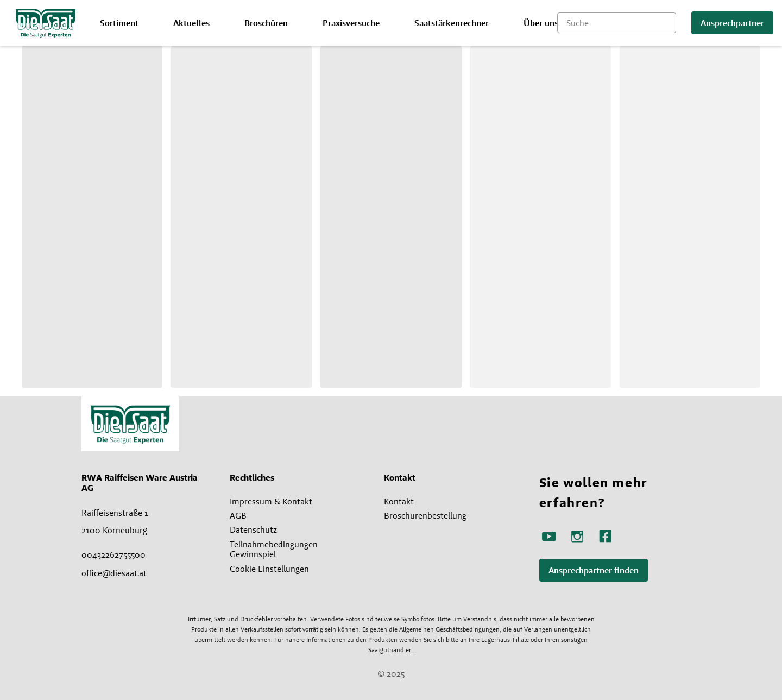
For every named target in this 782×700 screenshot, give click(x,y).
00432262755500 (113, 554)
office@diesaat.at (114, 573)
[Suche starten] (668, 23)
